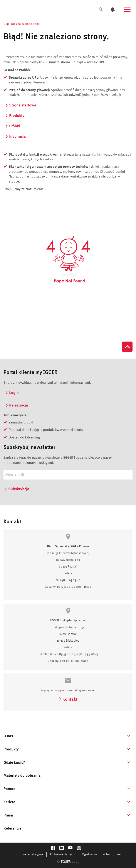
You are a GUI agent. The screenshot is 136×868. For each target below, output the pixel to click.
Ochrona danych (62, 855)
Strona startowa (21, 105)
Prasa (8, 815)
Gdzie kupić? (14, 763)
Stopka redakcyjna (29, 855)
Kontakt (68, 700)
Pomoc (9, 789)
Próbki (13, 126)
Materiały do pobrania (22, 776)
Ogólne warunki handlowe (101, 855)
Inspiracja (15, 137)
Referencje (12, 828)
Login (12, 393)
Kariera (9, 802)
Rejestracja (17, 405)
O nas (8, 736)
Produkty (15, 116)
